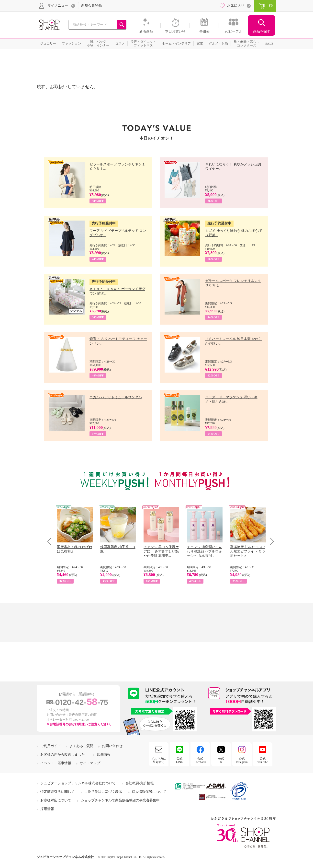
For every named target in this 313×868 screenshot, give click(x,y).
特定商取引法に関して (57, 792)
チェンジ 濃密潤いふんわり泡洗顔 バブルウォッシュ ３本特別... (204, 551)
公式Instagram (242, 760)
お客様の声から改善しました (63, 755)
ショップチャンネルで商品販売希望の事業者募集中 (120, 800)
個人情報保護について (149, 792)
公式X (221, 760)
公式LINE (179, 760)
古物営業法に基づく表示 (103, 792)
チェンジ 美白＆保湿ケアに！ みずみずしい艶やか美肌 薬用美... (161, 551)
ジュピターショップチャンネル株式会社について (78, 783)
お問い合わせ (112, 746)
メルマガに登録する (159, 760)
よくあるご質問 (81, 746)
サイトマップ (90, 763)
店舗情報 (104, 755)
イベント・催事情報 (56, 763)
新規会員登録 (91, 6)
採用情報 (47, 809)
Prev (51, 541)
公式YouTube (263, 760)
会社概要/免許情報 (140, 783)
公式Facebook (200, 760)
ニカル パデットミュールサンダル (116, 397)
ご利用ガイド (51, 746)
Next (270, 541)
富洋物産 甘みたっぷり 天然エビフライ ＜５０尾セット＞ (248, 551)
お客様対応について (56, 800)
